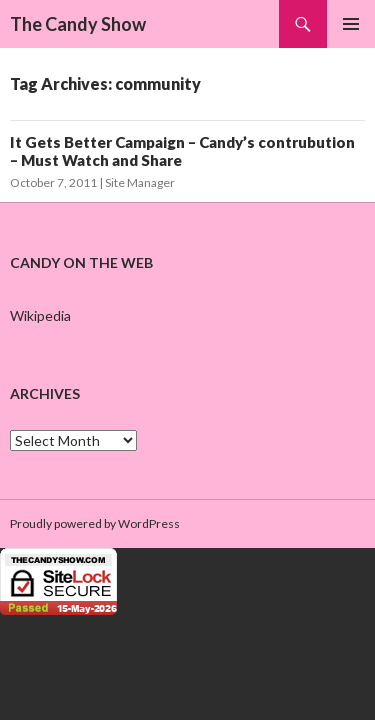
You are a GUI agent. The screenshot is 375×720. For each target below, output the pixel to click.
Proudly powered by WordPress (95, 523)
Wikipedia (40, 315)
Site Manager (140, 182)
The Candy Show (78, 24)
